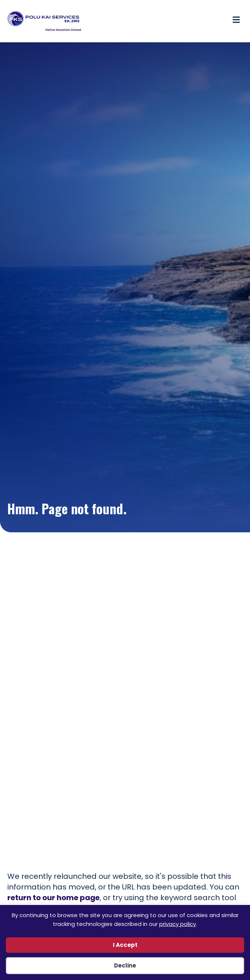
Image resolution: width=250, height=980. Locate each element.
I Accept (125, 945)
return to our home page (53, 898)
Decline (125, 965)
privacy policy (178, 924)
